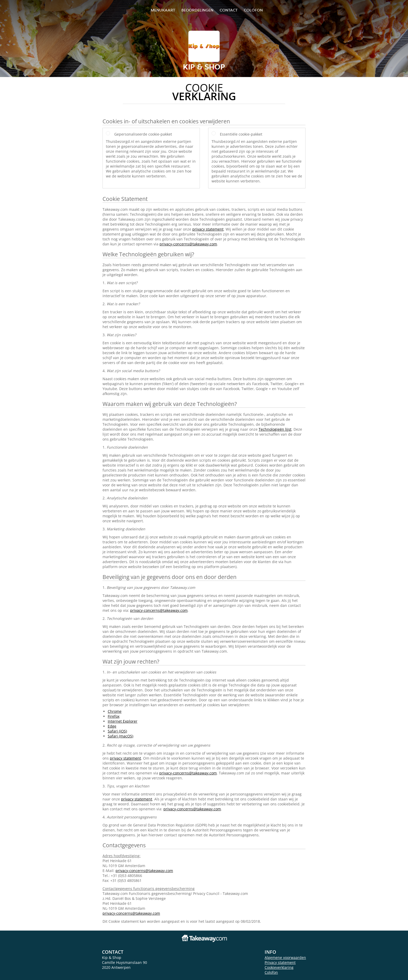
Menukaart (163, 10)
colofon (253, 10)
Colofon (271, 972)
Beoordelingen (197, 10)
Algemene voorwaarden (285, 957)
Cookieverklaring (279, 967)
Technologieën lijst (275, 429)
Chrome (115, 711)
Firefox (114, 716)
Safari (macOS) (120, 736)
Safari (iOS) (117, 731)
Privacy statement (280, 962)
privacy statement (208, 229)
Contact (229, 10)
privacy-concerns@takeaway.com (188, 244)
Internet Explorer (123, 721)
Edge (112, 726)
